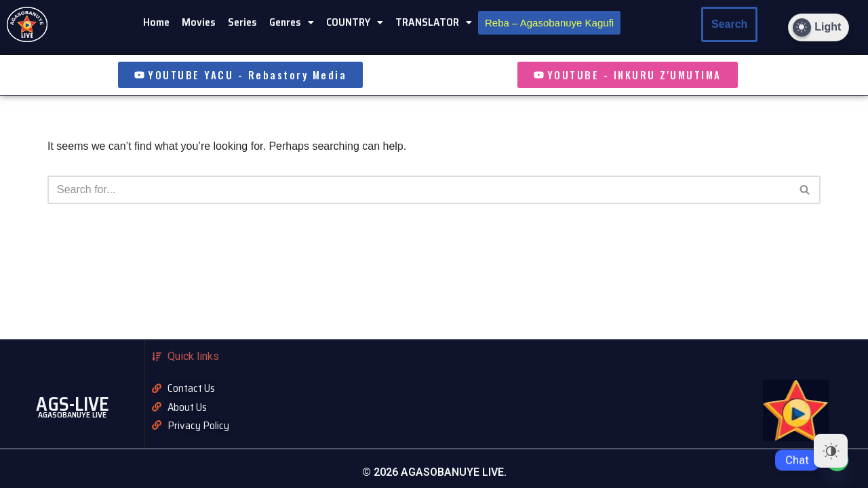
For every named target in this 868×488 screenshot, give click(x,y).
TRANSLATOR (434, 22)
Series (242, 22)
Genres (292, 22)
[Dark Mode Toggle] (818, 27)
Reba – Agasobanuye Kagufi (549, 23)
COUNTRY (355, 22)
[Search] (805, 190)
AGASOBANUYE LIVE (72, 414)
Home (156, 22)
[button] (292, 22)
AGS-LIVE (73, 404)
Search (729, 24)
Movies (199, 22)
